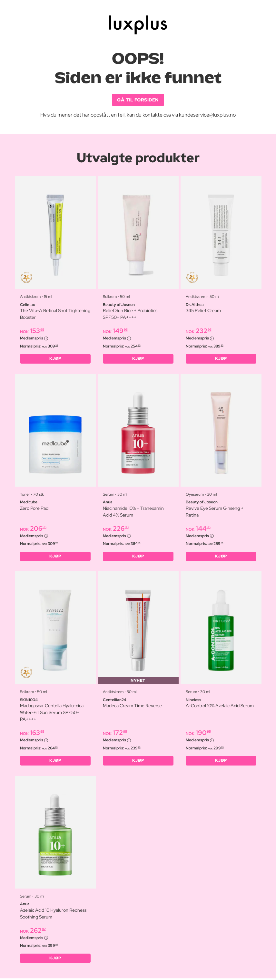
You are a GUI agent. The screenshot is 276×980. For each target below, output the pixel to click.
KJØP (55, 359)
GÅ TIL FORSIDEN (138, 100)
